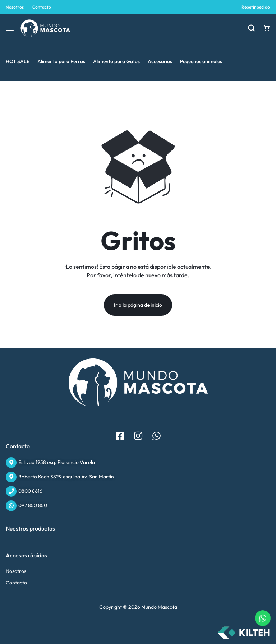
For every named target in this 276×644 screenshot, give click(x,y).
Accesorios (160, 61)
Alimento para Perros (61, 61)
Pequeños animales (201, 61)
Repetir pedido (256, 7)
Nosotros (15, 7)
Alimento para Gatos (116, 61)
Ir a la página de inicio (138, 305)
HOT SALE (18, 61)
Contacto (42, 7)
